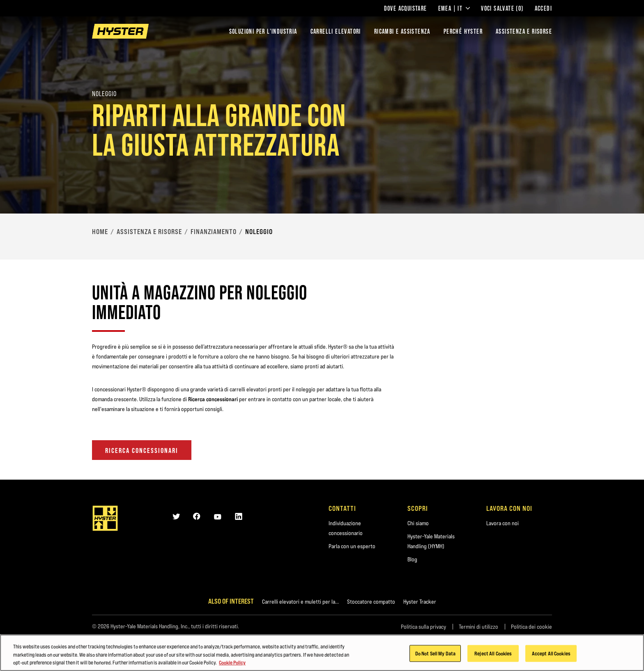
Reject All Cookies (493, 654)
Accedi (543, 8)
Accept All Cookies (551, 654)
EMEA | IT (454, 8)
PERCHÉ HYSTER (463, 31)
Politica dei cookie (531, 627)
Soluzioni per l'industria (263, 31)
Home (100, 232)
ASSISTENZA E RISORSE (524, 31)
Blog (412, 559)
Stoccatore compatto (371, 602)
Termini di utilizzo (478, 627)
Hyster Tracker (420, 602)
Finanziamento (214, 232)
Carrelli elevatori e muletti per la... (300, 602)
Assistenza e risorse (149, 232)
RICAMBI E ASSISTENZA (402, 31)
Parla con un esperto (352, 546)
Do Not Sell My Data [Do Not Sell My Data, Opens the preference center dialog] (435, 654)
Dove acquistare (406, 8)
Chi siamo (418, 523)
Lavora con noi (503, 523)
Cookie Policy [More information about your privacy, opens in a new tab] (232, 663)
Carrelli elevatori (336, 31)
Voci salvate (502, 8)
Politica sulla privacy (423, 627)
